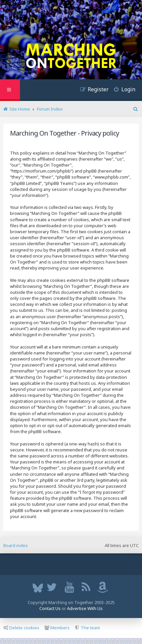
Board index (15, 545)
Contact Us (50, 608)
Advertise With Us (85, 608)
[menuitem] (122, 90)
